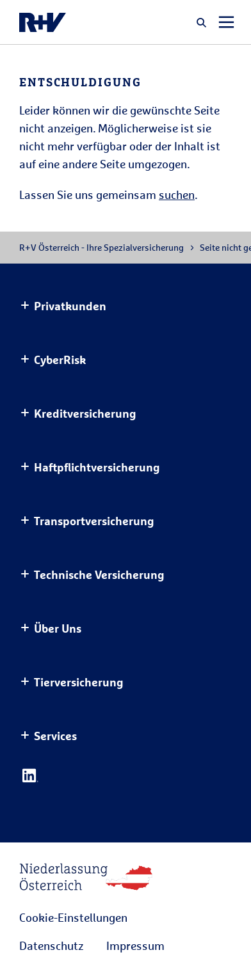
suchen (177, 194)
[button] (202, 22)
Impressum (135, 945)
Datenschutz (51, 945)
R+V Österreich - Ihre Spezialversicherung (101, 247)
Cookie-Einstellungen (73, 917)
